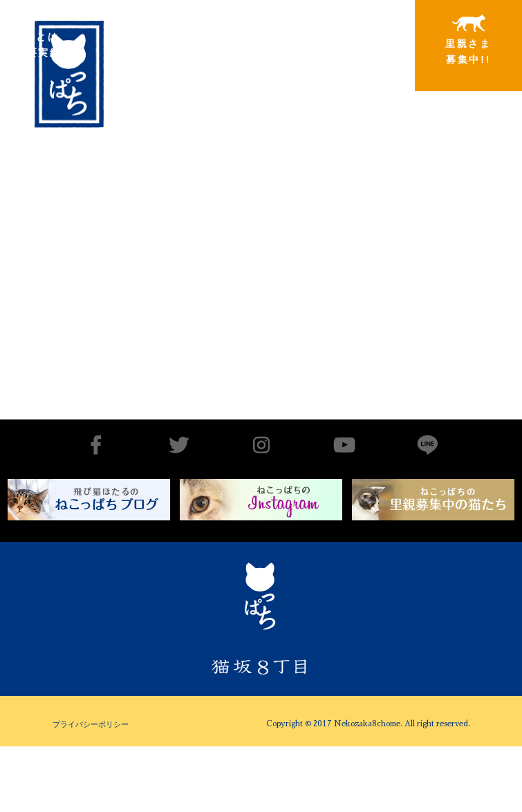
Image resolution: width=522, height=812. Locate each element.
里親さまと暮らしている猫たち (244, 50)
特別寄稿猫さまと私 (357, 40)
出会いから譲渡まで (133, 39)
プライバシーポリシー (91, 724)
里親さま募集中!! (468, 39)
